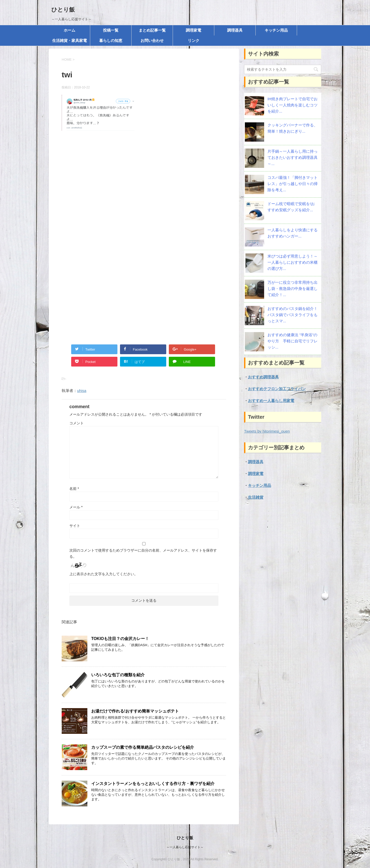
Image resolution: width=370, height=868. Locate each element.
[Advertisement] (144, 190)
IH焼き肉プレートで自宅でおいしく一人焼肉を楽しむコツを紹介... (293, 105)
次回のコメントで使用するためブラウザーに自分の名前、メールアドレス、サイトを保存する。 (143, 553)
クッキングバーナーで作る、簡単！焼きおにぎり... (293, 128)
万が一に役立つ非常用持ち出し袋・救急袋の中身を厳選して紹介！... (293, 289)
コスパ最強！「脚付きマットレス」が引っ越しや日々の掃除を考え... (293, 184)
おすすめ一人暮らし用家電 (271, 401)
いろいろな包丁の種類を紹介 (118, 675)
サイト (75, 526)
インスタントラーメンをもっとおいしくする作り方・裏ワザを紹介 (153, 784)
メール (76, 507)
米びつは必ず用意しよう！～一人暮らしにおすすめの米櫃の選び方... (293, 262)
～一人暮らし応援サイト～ (185, 847)
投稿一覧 (111, 30)
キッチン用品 (276, 30)
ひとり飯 (63, 10)
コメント (77, 423)
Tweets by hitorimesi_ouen (267, 431)
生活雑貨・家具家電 (70, 40)
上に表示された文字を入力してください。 (104, 574)
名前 (74, 489)
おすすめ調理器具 (263, 377)
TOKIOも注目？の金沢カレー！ (120, 639)
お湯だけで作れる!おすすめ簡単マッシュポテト (135, 711)
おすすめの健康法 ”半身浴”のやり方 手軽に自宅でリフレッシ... (293, 341)
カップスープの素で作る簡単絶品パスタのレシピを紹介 (143, 747)
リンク (194, 40)
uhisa (82, 391)
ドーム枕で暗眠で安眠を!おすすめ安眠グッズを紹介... (291, 207)
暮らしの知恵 (111, 40)
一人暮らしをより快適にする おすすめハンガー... (293, 233)
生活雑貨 (256, 497)
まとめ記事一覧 (152, 30)
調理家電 (193, 30)
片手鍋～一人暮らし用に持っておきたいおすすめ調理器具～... (293, 157)
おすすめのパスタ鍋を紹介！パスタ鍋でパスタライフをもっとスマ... (293, 315)
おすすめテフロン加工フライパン (277, 389)
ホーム (70, 30)
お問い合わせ (152, 40)
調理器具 (235, 30)
